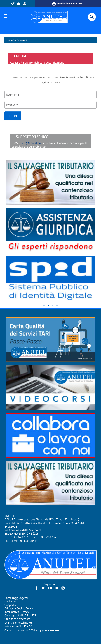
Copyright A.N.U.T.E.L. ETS (20, 615)
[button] (44, 305)
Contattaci (11, 601)
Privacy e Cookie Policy (19, 608)
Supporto (10, 605)
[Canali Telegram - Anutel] (56, 588)
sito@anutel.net (32, 143)
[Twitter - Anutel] (43, 588)
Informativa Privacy (17, 612)
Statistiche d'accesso (17, 619)
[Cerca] (92, 17)
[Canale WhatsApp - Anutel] (63, 588)
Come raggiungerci (16, 598)
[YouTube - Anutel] (50, 588)
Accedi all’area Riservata (67, 4)
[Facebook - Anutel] (36, 588)
